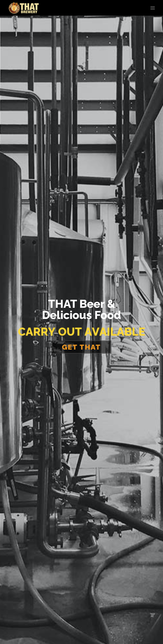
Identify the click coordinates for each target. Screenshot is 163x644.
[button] (153, 8)
